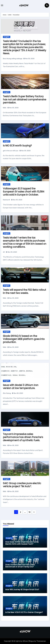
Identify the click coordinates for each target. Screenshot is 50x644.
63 (4, 252)
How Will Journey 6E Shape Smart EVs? (22, 590)
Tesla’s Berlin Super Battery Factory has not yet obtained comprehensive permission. (25, 99)
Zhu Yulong (7, 393)
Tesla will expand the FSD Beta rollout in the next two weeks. (24, 291)
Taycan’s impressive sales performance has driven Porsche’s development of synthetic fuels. (23, 437)
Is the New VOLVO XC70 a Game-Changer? (24, 612)
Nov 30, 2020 (30, 59)
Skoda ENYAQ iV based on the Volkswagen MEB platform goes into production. (24, 339)
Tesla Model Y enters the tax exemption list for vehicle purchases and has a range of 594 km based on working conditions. (25, 242)
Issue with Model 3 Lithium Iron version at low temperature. (21, 387)
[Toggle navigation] (2, 5)
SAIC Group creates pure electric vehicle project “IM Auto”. (22, 485)
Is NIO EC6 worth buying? (17, 146)
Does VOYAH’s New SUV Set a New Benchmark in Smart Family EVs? (20, 566)
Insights (7, 37)
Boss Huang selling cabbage (13, 59)
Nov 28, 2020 (18, 393)
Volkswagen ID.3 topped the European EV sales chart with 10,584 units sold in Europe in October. (24, 192)
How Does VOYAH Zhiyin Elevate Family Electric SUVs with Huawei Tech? (22, 543)
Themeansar (41, 641)
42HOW (24, 6)
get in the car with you (11, 151)
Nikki (5, 108)
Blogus (31, 641)
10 (29, 512)
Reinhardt (6, 200)
